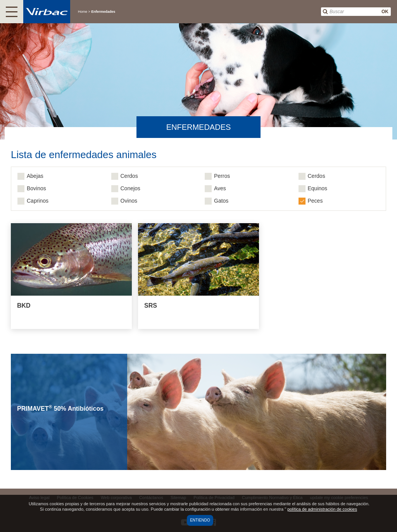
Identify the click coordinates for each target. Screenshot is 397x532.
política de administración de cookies (322, 509)
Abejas (35, 176)
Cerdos (129, 176)
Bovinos (36, 188)
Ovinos (129, 201)
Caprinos (38, 201)
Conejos (130, 188)
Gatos (221, 201)
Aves (220, 188)
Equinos (318, 188)
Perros (222, 176)
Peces (315, 201)
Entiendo (200, 520)
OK (385, 12)
